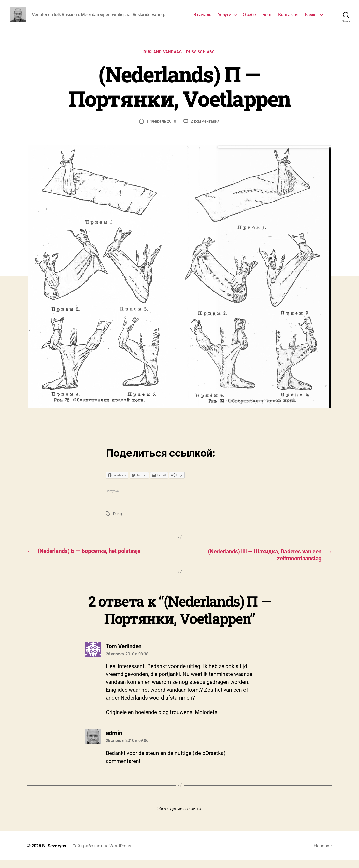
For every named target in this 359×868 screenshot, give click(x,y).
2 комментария (205, 129)
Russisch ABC (201, 60)
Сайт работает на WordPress (102, 854)
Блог (267, 18)
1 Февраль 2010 (161, 129)
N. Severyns (54, 854)
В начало (202, 18)
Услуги (225, 18)
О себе (249, 18)
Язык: (311, 18)
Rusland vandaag (163, 60)
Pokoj (118, 522)
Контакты (288, 18)
